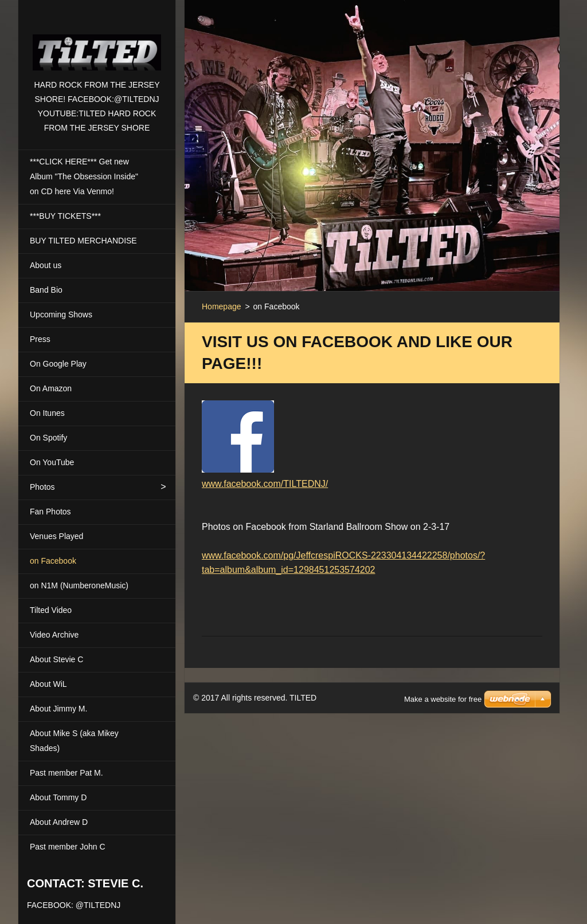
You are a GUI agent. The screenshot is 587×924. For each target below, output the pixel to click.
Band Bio (46, 290)
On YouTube (52, 462)
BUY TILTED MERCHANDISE (83, 241)
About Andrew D (59, 822)
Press (40, 339)
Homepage (222, 306)
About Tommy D (58, 797)
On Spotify (48, 438)
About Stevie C (56, 659)
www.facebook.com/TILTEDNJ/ (265, 484)
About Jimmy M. (58, 709)
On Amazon (51, 388)
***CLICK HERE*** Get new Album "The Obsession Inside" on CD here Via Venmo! (84, 176)
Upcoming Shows (61, 314)
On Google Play (58, 364)
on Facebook (53, 561)
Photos (42, 487)
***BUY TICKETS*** (65, 216)
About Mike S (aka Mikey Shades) (74, 741)
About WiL (48, 684)
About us (46, 265)
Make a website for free (443, 685)
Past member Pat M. (66, 773)
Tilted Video (51, 610)
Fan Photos (50, 512)
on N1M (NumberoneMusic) (79, 585)
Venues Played (56, 536)
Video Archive (54, 635)
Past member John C (68, 847)
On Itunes (47, 413)
